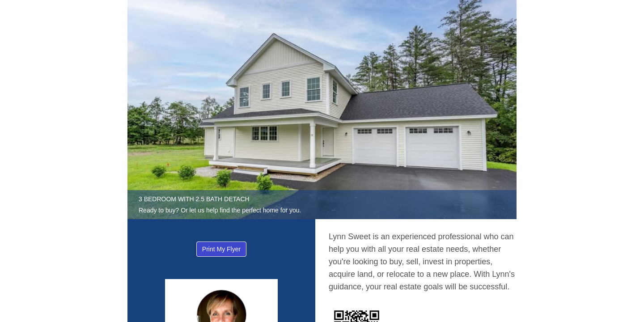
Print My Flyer (221, 249)
